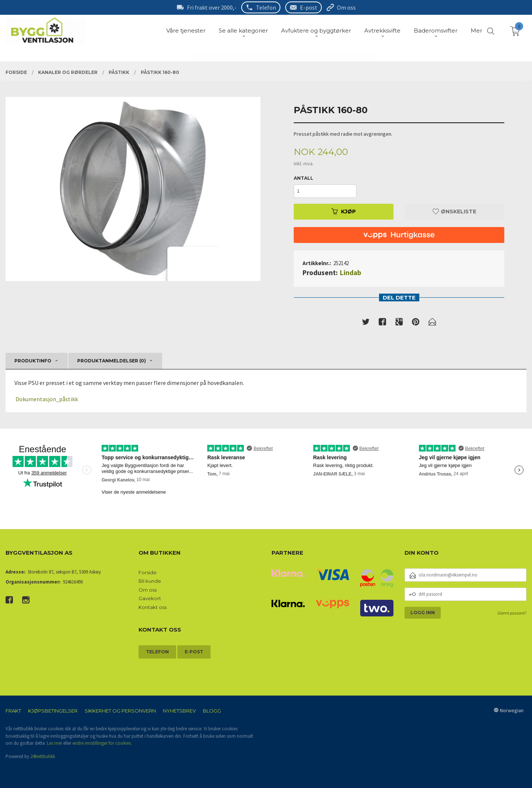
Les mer (54, 743)
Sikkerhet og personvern (120, 711)
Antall (303, 178)
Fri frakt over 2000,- (212, 7)
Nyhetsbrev (179, 711)
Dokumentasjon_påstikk (47, 399)
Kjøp (344, 212)
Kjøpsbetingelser (53, 711)
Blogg (212, 711)
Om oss (346, 7)
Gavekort (150, 598)
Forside (148, 572)
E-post (309, 7)
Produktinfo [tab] (33, 361)
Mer (476, 31)
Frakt (13, 711)
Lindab (351, 273)
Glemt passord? (512, 613)
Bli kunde (150, 581)
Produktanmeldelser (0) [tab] (112, 361)
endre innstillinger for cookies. (102, 743)
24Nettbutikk (43, 756)
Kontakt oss (153, 607)
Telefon (266, 7)
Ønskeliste (454, 212)
